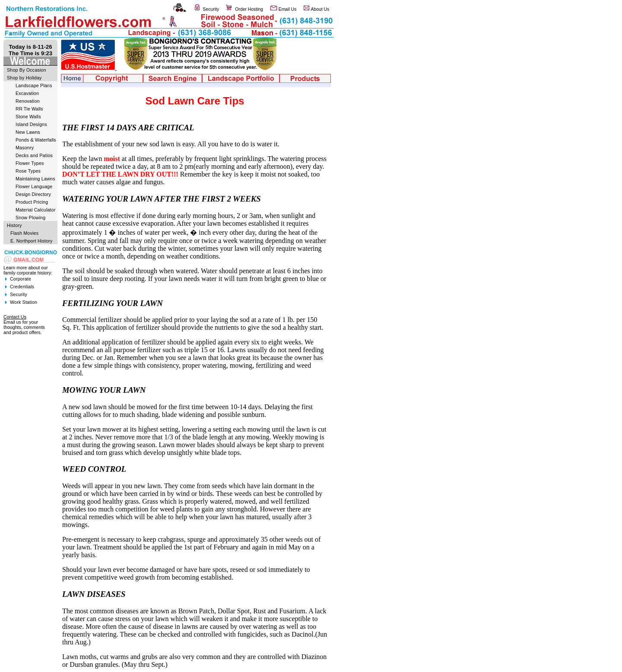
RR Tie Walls (29, 109)
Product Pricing (32, 202)
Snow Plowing (30, 218)
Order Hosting (249, 9)
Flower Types (30, 163)
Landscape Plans (34, 85)
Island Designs (31, 124)
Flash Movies (24, 233)
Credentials (22, 287)
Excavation (27, 93)
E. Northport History (32, 241)
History (14, 225)
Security (211, 9)
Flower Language (34, 186)
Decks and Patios (34, 155)
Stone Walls (28, 117)
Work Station (24, 302)
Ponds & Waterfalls (36, 140)
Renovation (28, 101)
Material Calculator (36, 210)
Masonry (25, 148)
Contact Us (15, 317)
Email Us (288, 9)
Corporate (21, 279)
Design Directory (33, 194)
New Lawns (28, 132)
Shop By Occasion (27, 70)
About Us (320, 9)
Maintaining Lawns (35, 179)
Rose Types (28, 171)
